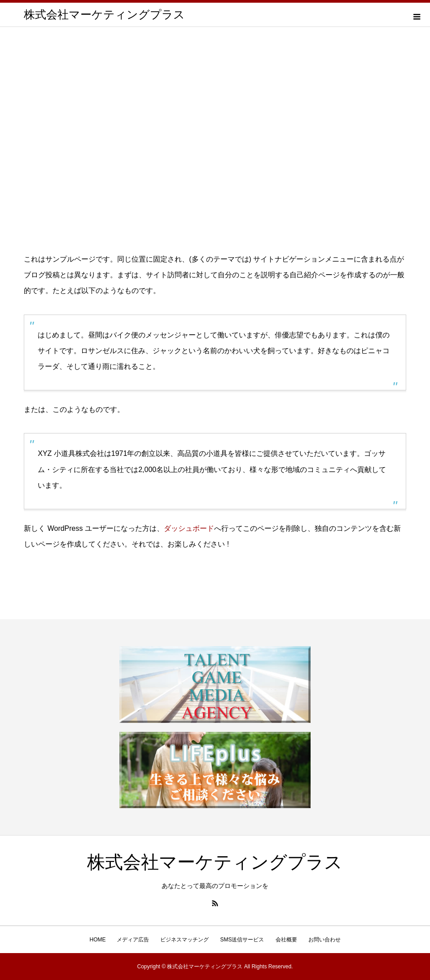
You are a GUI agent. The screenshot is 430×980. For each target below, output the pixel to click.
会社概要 (286, 940)
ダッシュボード (189, 528)
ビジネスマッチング (184, 940)
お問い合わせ (325, 940)
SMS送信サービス (242, 940)
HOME (97, 940)
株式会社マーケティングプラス (104, 15)
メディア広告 (133, 940)
